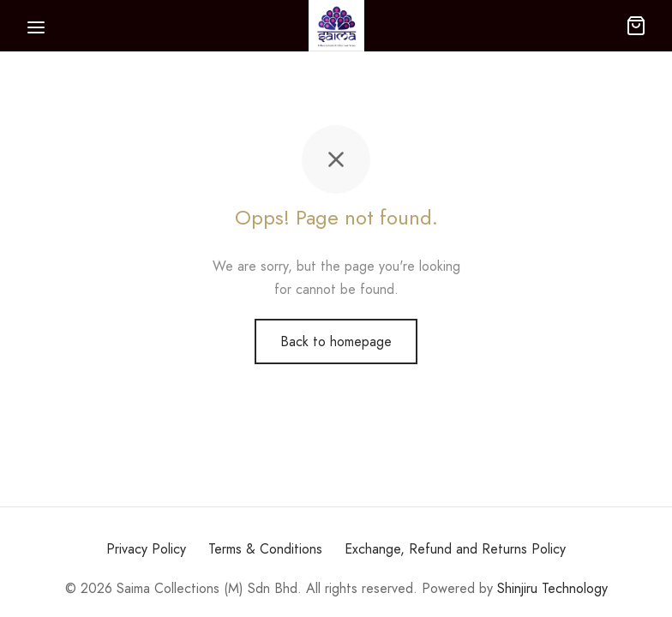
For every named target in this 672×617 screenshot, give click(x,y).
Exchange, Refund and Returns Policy (455, 549)
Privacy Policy (146, 549)
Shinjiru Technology (552, 588)
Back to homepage (336, 341)
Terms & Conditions (265, 549)
